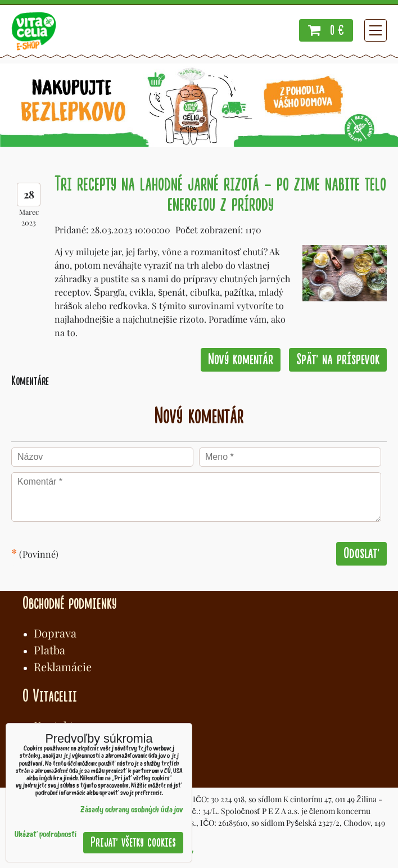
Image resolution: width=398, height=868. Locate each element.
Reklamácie (63, 666)
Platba (49, 650)
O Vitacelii (50, 696)
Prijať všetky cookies (133, 842)
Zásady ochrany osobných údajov (132, 810)
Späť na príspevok (338, 360)
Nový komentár (241, 360)
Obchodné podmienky (69, 603)
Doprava (55, 633)
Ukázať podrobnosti (46, 835)
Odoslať (361, 553)
